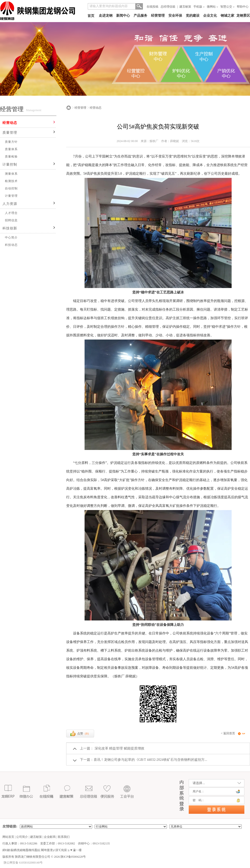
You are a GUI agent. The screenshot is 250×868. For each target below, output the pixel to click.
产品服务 (140, 16)
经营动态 (10, 123)
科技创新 (10, 228)
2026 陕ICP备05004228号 (69, 857)
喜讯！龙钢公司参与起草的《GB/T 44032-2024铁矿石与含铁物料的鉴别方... (150, 760)
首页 (91, 16)
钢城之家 (227, 16)
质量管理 (10, 133)
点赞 (80, 734)
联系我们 (64, 837)
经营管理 (158, 16)
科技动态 (11, 245)
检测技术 (11, 181)
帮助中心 (243, 7)
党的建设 (193, 16)
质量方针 (11, 142)
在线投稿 (152, 7)
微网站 (212, 7)
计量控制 (10, 164)
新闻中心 (123, 16)
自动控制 (11, 188)
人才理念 (11, 213)
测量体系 (11, 174)
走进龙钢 (106, 16)
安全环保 (175, 16)
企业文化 (210, 16)
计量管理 (11, 196)
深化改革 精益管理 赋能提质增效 (119, 748)
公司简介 (22, 837)
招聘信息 (11, 220)
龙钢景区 (243, 16)
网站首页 (8, 837)
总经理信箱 (168, 7)
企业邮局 (50, 837)
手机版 (199, 7)
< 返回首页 (228, 733)
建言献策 (185, 7)
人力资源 (10, 204)
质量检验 (11, 157)
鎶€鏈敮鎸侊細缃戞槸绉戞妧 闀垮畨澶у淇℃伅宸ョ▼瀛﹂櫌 (42, 850)
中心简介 (11, 237)
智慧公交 (227, 7)
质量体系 (11, 149)
